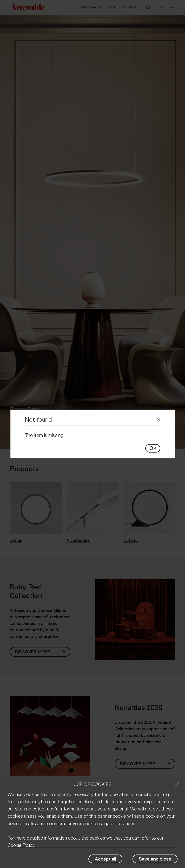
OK (153, 448)
